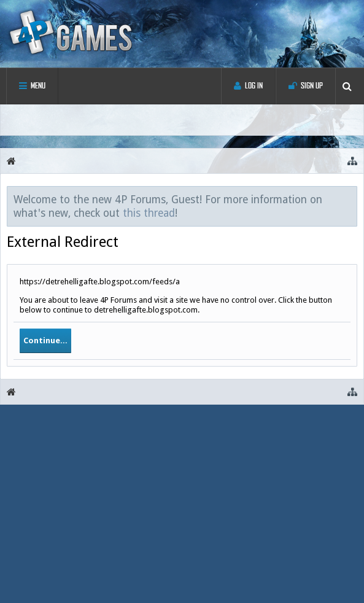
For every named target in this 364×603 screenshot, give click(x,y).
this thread (149, 213)
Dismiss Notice (349, 199)
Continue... (45, 340)
